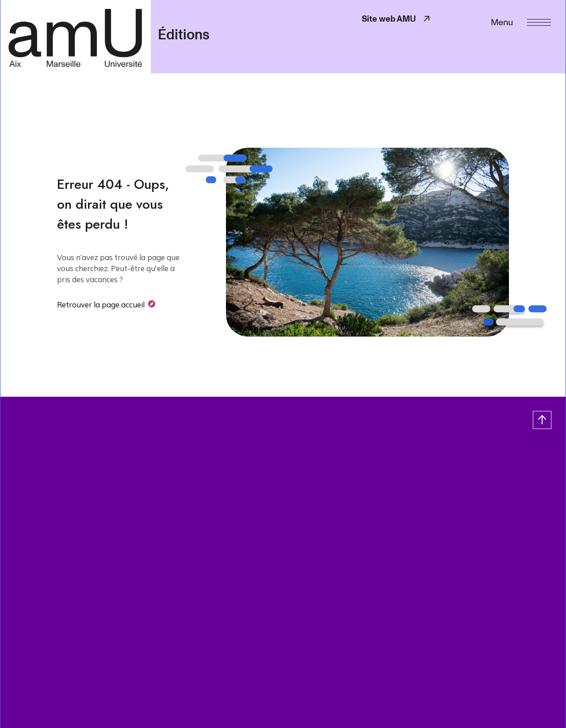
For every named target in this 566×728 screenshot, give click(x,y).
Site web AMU (397, 19)
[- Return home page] (75, 36)
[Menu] (521, 21)
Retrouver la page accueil (101, 305)
